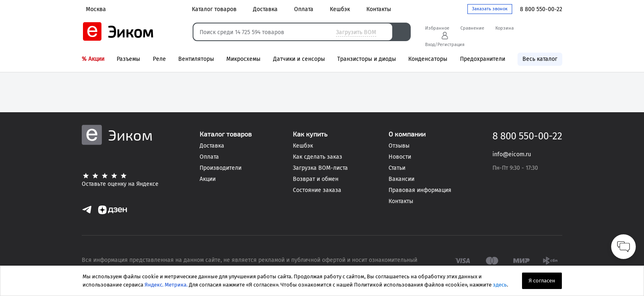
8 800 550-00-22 (541, 9)
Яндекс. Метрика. (166, 285)
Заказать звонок (490, 9)
